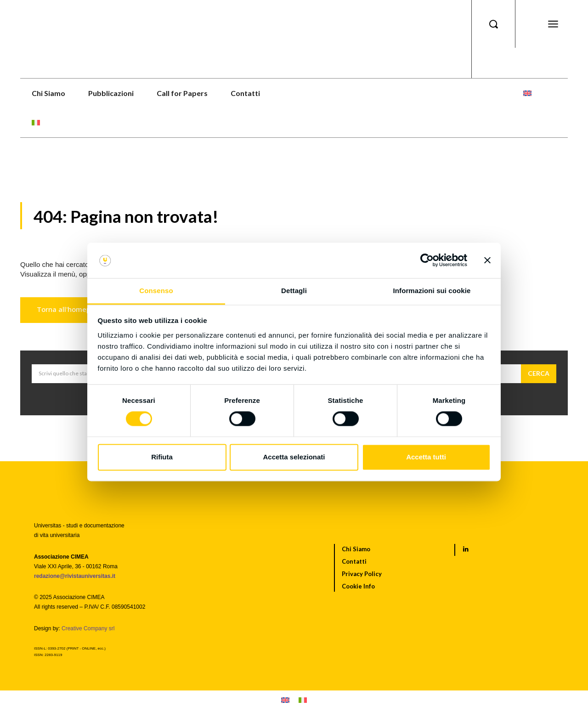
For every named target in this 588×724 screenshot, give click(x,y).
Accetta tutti (426, 457)
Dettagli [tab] (294, 291)
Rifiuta (162, 457)
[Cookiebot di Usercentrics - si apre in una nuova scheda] (427, 260)
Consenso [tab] (156, 291)
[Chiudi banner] (487, 260)
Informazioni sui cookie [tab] (432, 291)
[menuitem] (527, 93)
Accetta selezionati (294, 457)
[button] (493, 24)
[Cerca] (539, 374)
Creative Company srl (88, 629)
